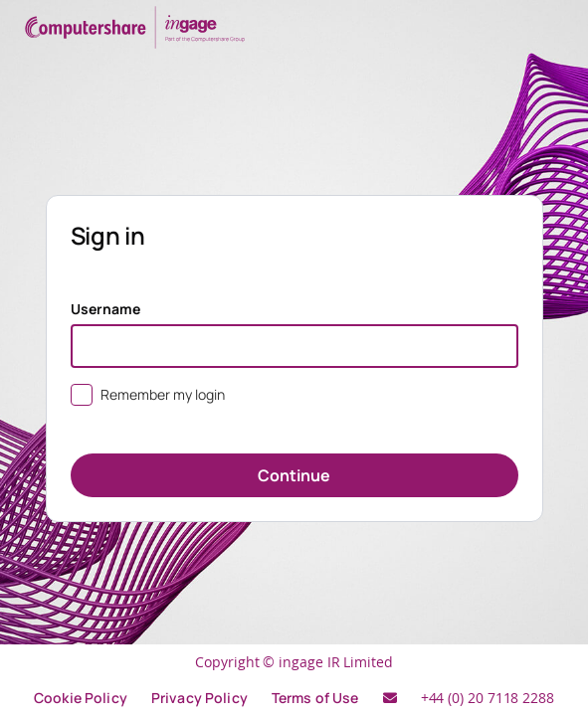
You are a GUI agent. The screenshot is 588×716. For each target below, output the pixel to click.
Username (106, 309)
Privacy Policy (199, 698)
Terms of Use (315, 698)
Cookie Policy (81, 698)
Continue (294, 475)
